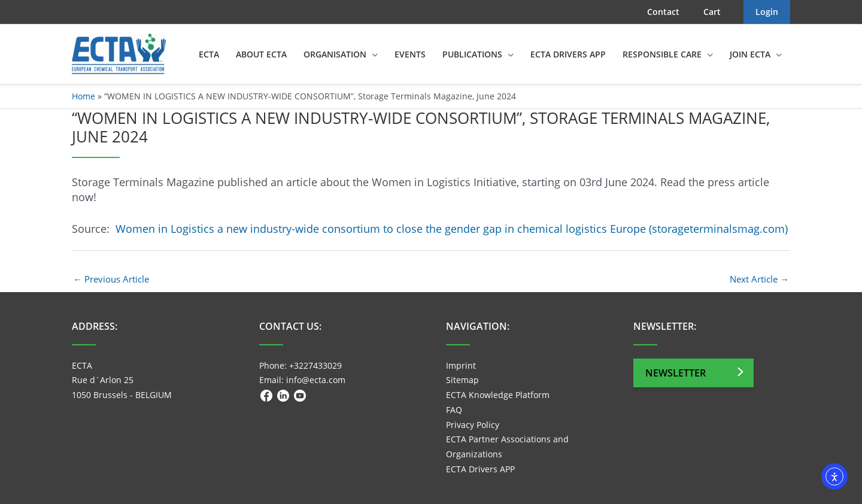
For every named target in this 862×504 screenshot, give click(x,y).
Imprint (461, 365)
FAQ (454, 410)
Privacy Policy (473, 425)
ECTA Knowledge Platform (498, 395)
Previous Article (111, 279)
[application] (372, 54)
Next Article (759, 279)
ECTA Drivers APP (480, 469)
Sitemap (462, 380)
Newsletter (676, 373)
